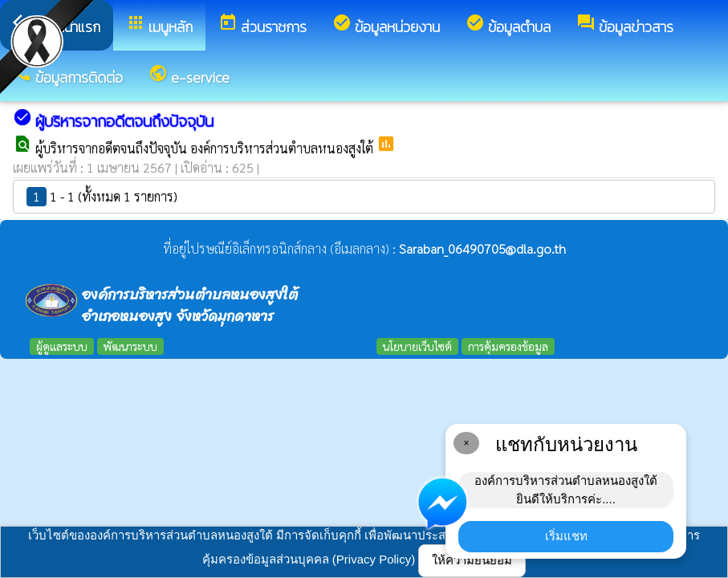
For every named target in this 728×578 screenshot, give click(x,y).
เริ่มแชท (566, 536)
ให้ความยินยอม (472, 560)
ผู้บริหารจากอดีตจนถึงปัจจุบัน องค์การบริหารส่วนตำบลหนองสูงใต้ (206, 148)
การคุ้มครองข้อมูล (508, 346)
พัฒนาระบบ (130, 346)
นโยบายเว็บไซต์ (417, 346)
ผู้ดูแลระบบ (62, 346)
